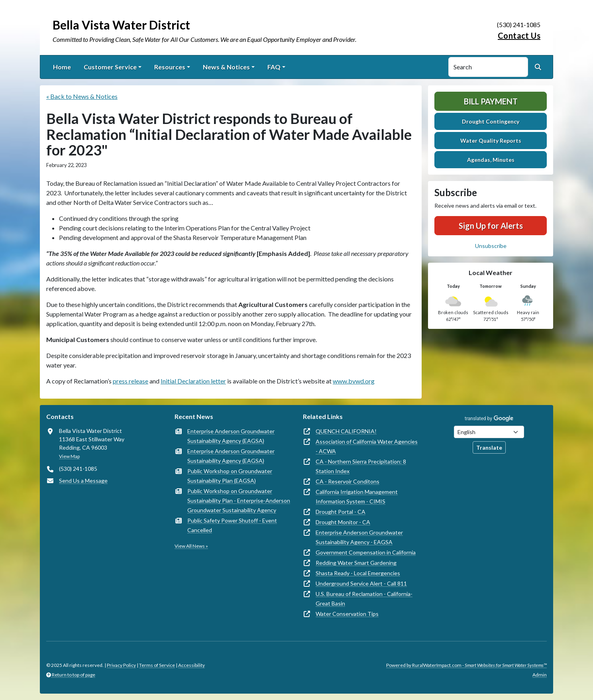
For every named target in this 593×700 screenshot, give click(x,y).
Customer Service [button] (110, 67)
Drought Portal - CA (341, 512)
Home (62, 67)
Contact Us (519, 35)
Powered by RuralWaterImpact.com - (466, 665)
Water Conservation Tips (347, 614)
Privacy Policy (121, 665)
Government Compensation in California (366, 552)
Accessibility (191, 665)
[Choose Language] (489, 432)
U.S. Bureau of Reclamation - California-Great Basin (364, 599)
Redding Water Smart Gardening (356, 563)
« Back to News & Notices (82, 96)
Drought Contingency (491, 121)
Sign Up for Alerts (491, 226)
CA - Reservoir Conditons (348, 481)
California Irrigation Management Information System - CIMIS (357, 496)
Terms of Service (157, 665)
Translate (489, 447)
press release (131, 381)
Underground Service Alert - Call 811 (361, 583)
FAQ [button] (274, 67)
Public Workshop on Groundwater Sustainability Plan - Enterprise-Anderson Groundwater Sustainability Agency (239, 500)
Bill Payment (491, 101)
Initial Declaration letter (193, 381)
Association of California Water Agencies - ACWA (367, 446)
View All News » (191, 546)
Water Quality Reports (491, 141)
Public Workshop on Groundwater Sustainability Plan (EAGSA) (230, 476)
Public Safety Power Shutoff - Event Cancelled (232, 525)
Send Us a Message (83, 481)
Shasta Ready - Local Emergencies (358, 573)
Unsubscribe (491, 246)
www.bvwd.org (354, 381)
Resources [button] (170, 67)
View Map (69, 456)
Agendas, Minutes (491, 160)
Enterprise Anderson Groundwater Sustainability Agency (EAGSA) (231, 436)
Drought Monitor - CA (343, 522)
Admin (540, 675)
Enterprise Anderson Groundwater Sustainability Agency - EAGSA (359, 537)
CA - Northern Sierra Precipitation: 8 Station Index (361, 466)
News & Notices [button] (226, 67)
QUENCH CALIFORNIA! (346, 431)
